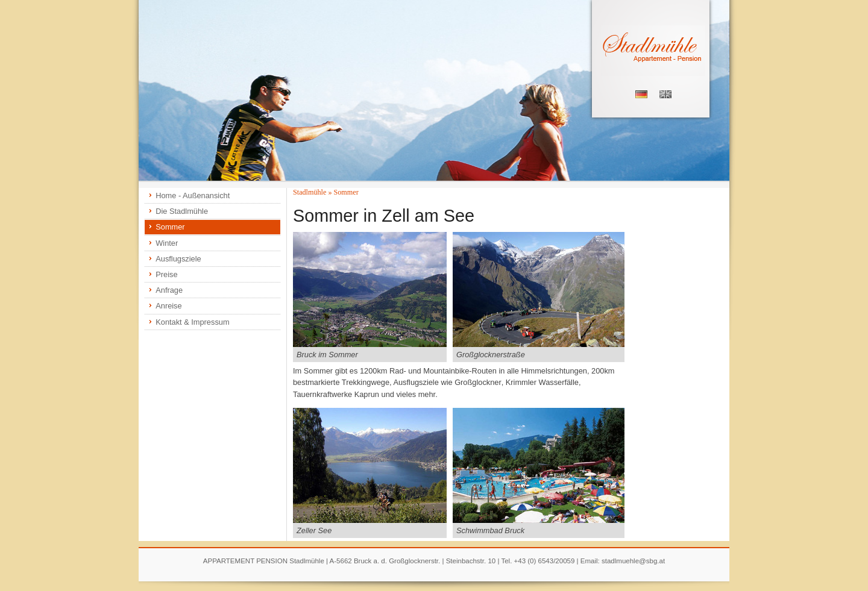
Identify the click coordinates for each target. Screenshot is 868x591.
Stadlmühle (310, 192)
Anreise (168, 306)
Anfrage (169, 290)
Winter (167, 243)
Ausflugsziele (178, 259)
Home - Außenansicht (193, 195)
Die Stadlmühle (182, 211)
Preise (166, 274)
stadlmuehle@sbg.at (633, 561)
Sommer (170, 227)
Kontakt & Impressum (192, 322)
